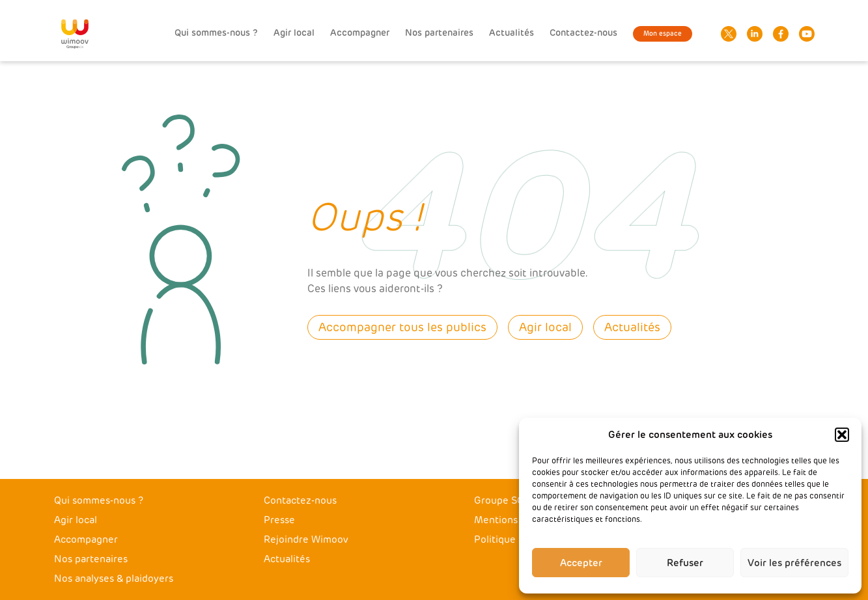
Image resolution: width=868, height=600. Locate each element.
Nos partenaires (439, 33)
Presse (279, 520)
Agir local (294, 33)
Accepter (581, 563)
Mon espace (663, 34)
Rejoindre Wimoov (306, 539)
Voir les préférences (794, 563)
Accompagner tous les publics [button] (402, 327)
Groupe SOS (502, 500)
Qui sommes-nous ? (216, 33)
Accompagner (360, 33)
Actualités (511, 33)
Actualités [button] (632, 327)
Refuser (685, 563)
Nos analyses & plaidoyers (114, 579)
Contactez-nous (583, 33)
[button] (842, 435)
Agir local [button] (545, 327)
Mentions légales (513, 520)
